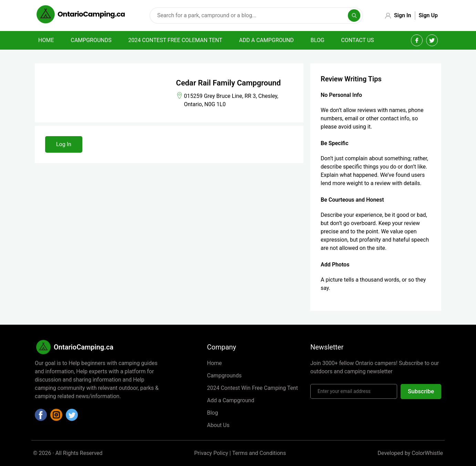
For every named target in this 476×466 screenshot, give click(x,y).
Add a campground (266, 40)
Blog (318, 40)
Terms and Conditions (259, 453)
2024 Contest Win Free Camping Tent (252, 388)
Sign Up (428, 15)
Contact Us (357, 40)
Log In (64, 144)
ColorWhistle (427, 453)
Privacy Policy (211, 453)
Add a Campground (231, 400)
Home (46, 40)
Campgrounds (91, 40)
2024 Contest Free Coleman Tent (175, 40)
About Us (218, 425)
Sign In (402, 15)
